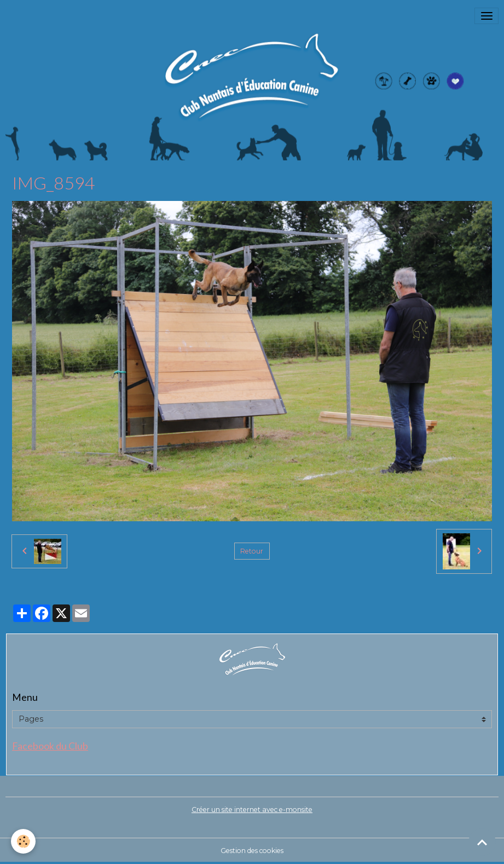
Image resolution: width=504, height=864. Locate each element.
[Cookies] (23, 841)
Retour (252, 551)
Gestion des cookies (252, 851)
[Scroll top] (482, 842)
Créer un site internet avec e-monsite (252, 810)
